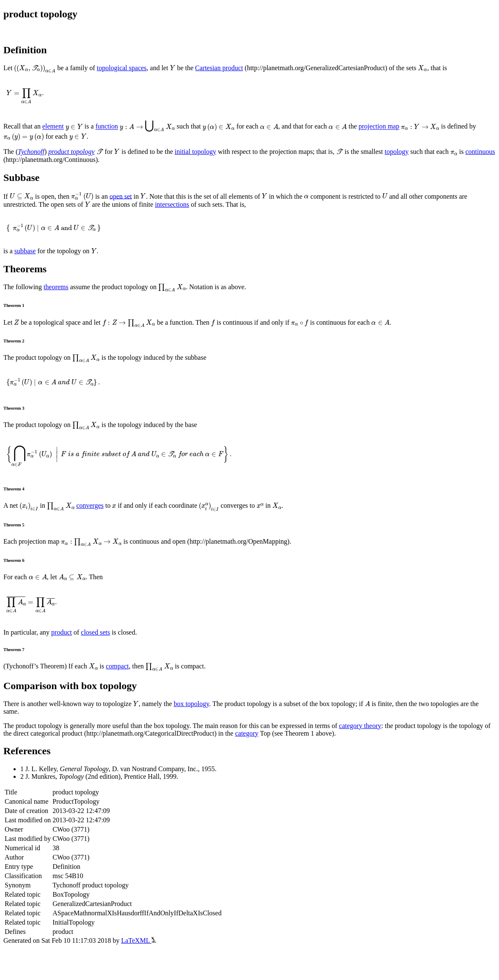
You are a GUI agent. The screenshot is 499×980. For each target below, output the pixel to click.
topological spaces (122, 68)
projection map (379, 127)
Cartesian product (219, 68)
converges (90, 505)
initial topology (195, 152)
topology (396, 152)
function (107, 127)
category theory (360, 726)
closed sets (95, 632)
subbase (25, 251)
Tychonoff (31, 152)
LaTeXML (138, 940)
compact (117, 666)
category (247, 733)
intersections (172, 204)
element (53, 127)
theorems (56, 287)
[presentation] (35, 69)
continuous (480, 152)
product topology (71, 152)
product (62, 632)
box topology (192, 704)
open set (121, 196)
